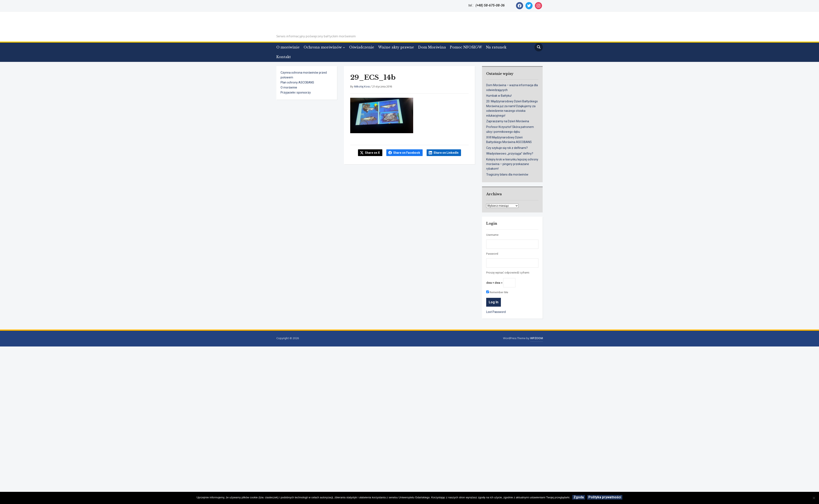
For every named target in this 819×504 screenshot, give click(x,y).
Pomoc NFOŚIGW (466, 47)
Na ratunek (496, 47)
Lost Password (496, 312)
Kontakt (284, 57)
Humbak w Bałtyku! (499, 96)
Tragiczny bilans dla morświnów (507, 175)
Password (492, 254)
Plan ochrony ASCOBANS (297, 82)
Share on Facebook (407, 153)
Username (492, 235)
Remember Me (497, 293)
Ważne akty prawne (396, 47)
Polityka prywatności (605, 497)
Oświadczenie (362, 47)
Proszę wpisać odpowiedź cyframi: (508, 273)
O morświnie (288, 47)
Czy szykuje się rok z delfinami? (507, 148)
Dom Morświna (432, 47)
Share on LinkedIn (446, 153)
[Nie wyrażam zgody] (814, 498)
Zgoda (579, 497)
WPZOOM (536, 338)
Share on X (372, 153)
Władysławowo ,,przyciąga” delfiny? (510, 154)
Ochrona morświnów (323, 47)
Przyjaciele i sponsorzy (296, 92)
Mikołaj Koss (362, 87)
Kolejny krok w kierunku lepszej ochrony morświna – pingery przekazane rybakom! (512, 164)
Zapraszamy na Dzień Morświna (508, 121)
